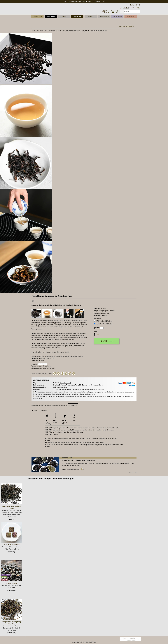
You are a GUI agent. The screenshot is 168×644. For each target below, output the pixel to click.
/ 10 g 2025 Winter (104, 321)
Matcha (64, 16)
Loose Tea (77, 16)
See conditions (98, 385)
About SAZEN (38, 16)
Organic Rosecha (12, 583)
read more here (90, 394)
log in (49, 366)
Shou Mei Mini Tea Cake (12, 545)
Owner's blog (67, 458)
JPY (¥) (138, 8)
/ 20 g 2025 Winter (104, 324)
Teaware (91, 16)
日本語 (138, 5)
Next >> (132, 26)
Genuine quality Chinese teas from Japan (78, 461)
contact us (73, 405)
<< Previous (123, 26)
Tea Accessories (104, 16)
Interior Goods (117, 16)
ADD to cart (107, 341)
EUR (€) (132, 8)
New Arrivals (51, 16)
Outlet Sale (130, 16)
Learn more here (99, 389)
